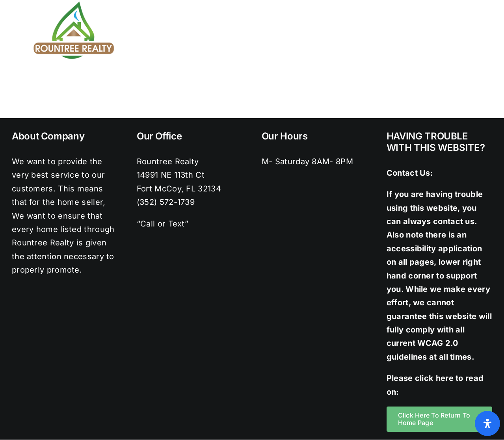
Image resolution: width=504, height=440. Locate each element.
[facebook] (421, 4)
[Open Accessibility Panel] (487, 423)
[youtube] (484, 4)
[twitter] (437, 4)
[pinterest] (469, 4)
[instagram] (453, 4)
